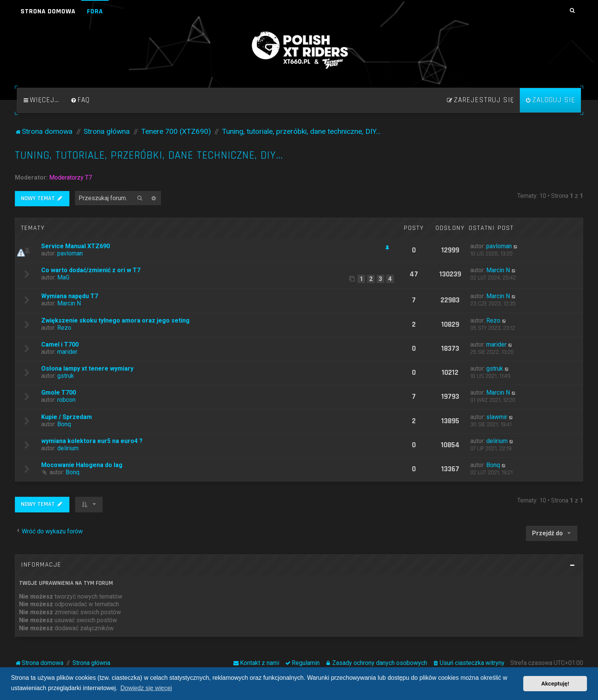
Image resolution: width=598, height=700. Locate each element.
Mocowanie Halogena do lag (82, 465)
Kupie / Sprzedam (67, 417)
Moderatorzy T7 (71, 177)
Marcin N (498, 270)
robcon (66, 400)
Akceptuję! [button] (555, 684)
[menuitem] (80, 100)
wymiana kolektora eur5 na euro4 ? (92, 441)
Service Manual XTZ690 (76, 246)
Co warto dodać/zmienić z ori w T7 (91, 270)
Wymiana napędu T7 (70, 296)
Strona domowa (48, 11)
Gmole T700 (59, 393)
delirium (68, 448)
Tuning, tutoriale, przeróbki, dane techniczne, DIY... (149, 155)
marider (67, 352)
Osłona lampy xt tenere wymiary (87, 368)
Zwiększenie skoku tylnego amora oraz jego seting (115, 320)
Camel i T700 (60, 344)
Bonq (64, 424)
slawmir (497, 417)
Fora (95, 11)
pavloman (70, 253)
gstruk (66, 376)
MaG (63, 277)
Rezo (64, 328)
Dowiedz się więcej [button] (146, 688)
